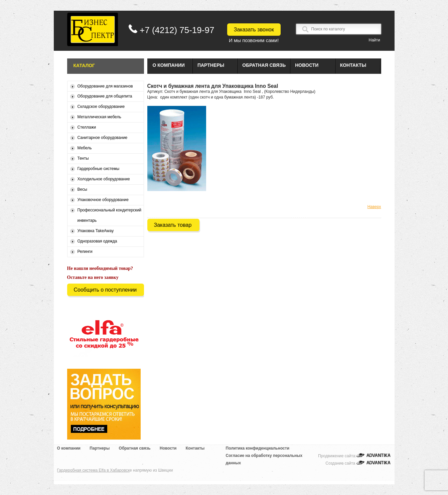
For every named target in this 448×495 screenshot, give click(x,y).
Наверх (374, 207)
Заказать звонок (254, 30)
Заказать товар (173, 225)
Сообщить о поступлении (105, 290)
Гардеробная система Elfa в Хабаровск (94, 470)
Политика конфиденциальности (258, 448)
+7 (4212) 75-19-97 (177, 30)
